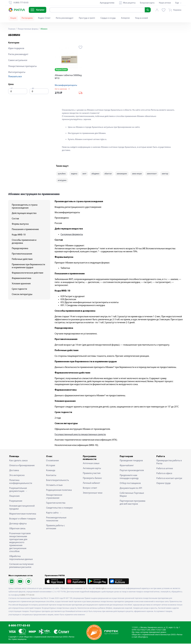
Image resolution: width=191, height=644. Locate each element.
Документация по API (131, 489)
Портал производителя (132, 471)
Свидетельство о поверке (59, 508)
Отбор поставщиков (130, 484)
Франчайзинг (127, 466)
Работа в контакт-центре (169, 479)
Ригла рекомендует (65, 18)
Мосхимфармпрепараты (66, 85)
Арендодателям (107, 3)
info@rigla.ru (143, 638)
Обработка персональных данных (21, 558)
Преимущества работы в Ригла (169, 463)
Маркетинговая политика (23, 514)
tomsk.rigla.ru (101, 589)
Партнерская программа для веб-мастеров (133, 503)
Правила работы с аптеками (55, 528)
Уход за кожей (141, 18)
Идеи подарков (16, 48)
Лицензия (14, 497)
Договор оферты (18, 524)
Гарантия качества (56, 503)
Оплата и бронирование (22, 466)
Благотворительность (58, 481)
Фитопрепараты (17, 72)
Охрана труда (163, 484)
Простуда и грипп (87, 18)
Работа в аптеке (165, 469)
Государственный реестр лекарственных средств (80, 435)
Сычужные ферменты (72, 235)
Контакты (51, 476)
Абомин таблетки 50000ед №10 (68, 77)
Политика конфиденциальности (21, 482)
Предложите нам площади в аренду (129, 477)
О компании (52, 461)
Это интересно (17, 476)
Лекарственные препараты (22, 66)
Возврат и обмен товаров (22, 519)
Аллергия (125, 18)
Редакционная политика (59, 491)
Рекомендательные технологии (56, 520)
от (12, 88)
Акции (13, 18)
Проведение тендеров (131, 461)
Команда (51, 471)
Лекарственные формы (28, 29)
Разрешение (16, 501)
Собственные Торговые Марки (132, 495)
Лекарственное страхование (54, 497)
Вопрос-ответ (90, 489)
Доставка (14, 471)
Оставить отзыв (54, 486)
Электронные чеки (93, 494)
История (51, 466)
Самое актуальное (18, 60)
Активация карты (92, 469)
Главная (12, 29)
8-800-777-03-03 (19, 626)
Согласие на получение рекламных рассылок (21, 566)
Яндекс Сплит (44, 18)
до (33, 88)
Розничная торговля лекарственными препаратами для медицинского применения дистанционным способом (20, 543)
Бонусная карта (147, 3)
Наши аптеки (165, 3)
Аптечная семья (91, 464)
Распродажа (27, 18)
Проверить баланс (92, 479)
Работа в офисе (164, 474)
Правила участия (92, 474)
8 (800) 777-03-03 (27, 595)
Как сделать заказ (18, 461)
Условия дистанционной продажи (22, 508)
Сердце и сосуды (108, 18)
